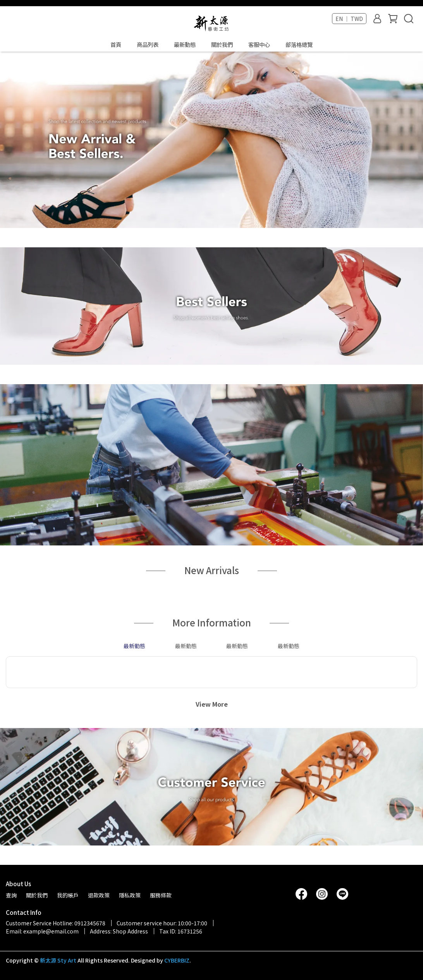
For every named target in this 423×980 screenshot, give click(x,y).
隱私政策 (130, 895)
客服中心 (259, 45)
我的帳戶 (68, 895)
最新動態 (185, 45)
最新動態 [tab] (134, 646)
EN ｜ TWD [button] (349, 19)
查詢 (11, 895)
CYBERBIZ (177, 960)
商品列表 (148, 45)
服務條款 (161, 895)
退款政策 (99, 895)
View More (212, 704)
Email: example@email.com (42, 931)
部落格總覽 (299, 45)
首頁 (116, 45)
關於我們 (222, 45)
